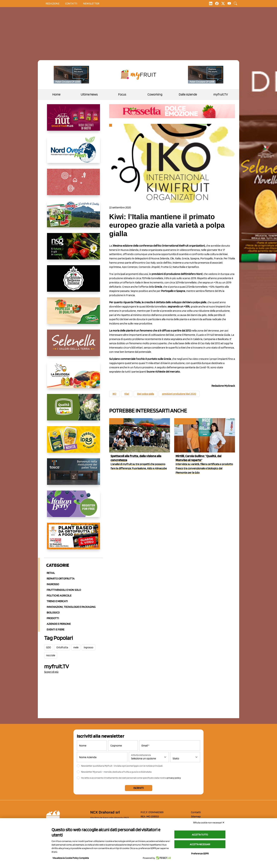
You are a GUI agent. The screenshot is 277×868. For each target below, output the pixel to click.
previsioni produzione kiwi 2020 (179, 394)
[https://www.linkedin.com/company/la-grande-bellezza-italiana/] (73, 281)
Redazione (52, 3)
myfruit (116, 421)
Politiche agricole (59, 596)
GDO (49, 647)
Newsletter (91, 3)
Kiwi (127, 394)
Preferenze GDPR (200, 853)
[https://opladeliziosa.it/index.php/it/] (73, 378)
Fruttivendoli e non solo (64, 590)
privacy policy (174, 778)
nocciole (51, 655)
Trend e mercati (57, 601)
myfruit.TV (221, 94)
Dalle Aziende (188, 94)
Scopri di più (51, 672)
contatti (71, 3)
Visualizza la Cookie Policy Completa (71, 858)
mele (76, 647)
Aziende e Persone (59, 624)
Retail (51, 573)
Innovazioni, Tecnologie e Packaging (71, 607)
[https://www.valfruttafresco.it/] (73, 313)
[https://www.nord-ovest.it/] (73, 152)
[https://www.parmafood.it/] (73, 442)
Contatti (196, 812)
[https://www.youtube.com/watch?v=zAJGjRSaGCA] (73, 539)
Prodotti (53, 618)
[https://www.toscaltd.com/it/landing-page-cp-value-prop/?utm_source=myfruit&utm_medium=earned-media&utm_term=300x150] (73, 474)
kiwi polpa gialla (145, 394)
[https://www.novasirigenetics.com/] (73, 249)
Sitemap (196, 816)
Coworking (155, 94)
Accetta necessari (200, 844)
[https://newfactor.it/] (73, 120)
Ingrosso (53, 584)
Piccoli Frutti (185, 421)
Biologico (53, 612)
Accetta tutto (200, 835)
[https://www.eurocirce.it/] (73, 217)
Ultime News (89, 94)
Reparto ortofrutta (61, 579)
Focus (122, 94)
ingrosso (89, 647)
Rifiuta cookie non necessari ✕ (209, 823)
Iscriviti (139, 788)
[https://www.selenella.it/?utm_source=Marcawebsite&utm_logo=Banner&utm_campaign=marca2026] (73, 346)
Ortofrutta (62, 647)
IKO (114, 394)
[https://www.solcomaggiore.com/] (73, 185)
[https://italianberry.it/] (73, 507)
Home (56, 94)
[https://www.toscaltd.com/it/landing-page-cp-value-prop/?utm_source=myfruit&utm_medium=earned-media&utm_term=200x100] (71, 75)
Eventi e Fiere (55, 629)
